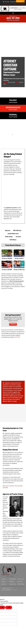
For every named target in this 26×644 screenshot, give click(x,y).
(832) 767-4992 (13, 18)
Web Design (8, 590)
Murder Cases (21, 579)
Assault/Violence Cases (13, 233)
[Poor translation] (9, 607)
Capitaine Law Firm (6, 588)
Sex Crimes (18, 237)
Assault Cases (13, 584)
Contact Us (4, 579)
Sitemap (3, 581)
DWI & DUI (12, 581)
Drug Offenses (13, 579)
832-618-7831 (17, 337)
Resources (4, 584)
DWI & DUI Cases (17, 230)
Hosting (3, 590)
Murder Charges (9, 237)
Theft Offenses (13, 240)
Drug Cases (8, 230)
